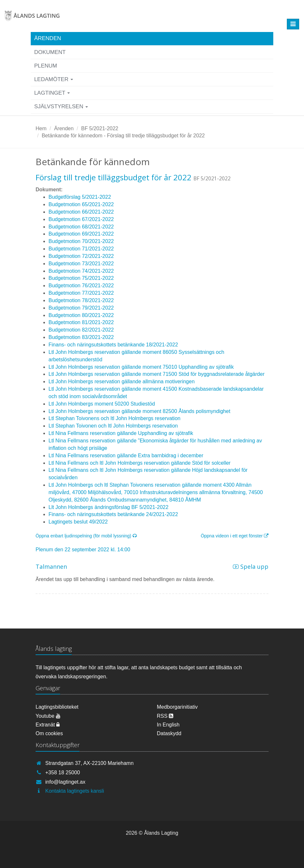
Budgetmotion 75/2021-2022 (81, 278)
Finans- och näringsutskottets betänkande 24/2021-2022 (113, 514)
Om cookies (49, 733)
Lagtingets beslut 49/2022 (78, 522)
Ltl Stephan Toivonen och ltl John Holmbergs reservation (113, 426)
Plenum (46, 66)
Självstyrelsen (61, 106)
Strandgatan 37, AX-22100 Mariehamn (89, 763)
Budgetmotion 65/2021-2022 (81, 204)
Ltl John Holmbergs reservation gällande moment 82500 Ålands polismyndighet (139, 411)
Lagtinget (52, 93)
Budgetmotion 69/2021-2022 (81, 234)
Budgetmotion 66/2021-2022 (81, 212)
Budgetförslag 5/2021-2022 (80, 197)
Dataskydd (169, 733)
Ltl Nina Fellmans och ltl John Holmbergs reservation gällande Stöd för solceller (140, 463)
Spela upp (251, 566)
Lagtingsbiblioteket (57, 707)
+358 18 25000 (63, 773)
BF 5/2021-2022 (100, 128)
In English (168, 725)
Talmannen (51, 566)
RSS (165, 716)
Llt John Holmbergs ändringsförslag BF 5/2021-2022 (109, 507)
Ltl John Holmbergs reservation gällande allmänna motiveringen (122, 381)
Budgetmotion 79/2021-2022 (81, 308)
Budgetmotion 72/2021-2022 (81, 256)
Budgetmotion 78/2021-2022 (81, 300)
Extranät (48, 725)
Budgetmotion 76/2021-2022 (81, 286)
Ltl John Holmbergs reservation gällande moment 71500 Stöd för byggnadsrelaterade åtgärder (157, 374)
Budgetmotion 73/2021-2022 (81, 264)
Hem (41, 128)
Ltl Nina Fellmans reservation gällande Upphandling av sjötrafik (121, 433)
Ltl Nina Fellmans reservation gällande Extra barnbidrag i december (126, 455)
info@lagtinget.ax (65, 782)
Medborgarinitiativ (177, 707)
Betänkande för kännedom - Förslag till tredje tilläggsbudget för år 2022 (123, 136)
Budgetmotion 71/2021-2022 (81, 249)
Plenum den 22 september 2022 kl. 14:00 (83, 550)
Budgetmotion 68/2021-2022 (81, 227)
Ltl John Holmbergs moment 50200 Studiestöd (102, 404)
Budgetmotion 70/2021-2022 (81, 241)
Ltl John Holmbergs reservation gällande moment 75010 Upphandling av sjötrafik (141, 367)
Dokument (50, 52)
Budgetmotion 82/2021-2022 (81, 330)
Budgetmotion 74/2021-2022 (81, 271)
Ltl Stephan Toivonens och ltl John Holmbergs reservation (114, 418)
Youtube (48, 716)
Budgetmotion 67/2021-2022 (81, 219)
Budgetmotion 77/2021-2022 (81, 293)
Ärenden (48, 38)
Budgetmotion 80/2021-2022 (81, 315)
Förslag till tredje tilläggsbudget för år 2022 (114, 177)
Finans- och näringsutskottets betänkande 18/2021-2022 (113, 345)
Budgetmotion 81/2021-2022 (81, 322)
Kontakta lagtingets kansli (75, 791)
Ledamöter (54, 79)
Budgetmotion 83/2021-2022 (81, 337)
